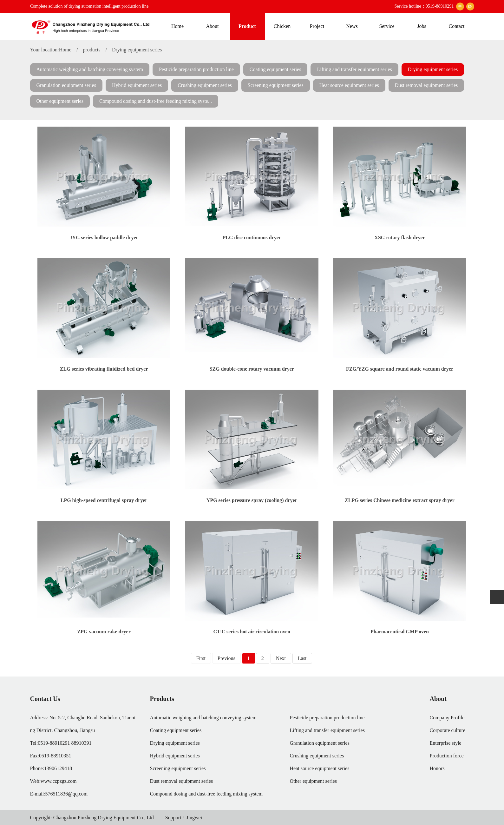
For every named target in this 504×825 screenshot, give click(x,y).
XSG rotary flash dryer (399, 238)
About (213, 26)
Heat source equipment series (349, 85)
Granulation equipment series (66, 85)
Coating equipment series (275, 69)
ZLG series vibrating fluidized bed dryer (104, 369)
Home (177, 26)
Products (162, 699)
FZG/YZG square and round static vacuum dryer (400, 369)
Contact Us (45, 699)
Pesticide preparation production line (196, 69)
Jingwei (194, 818)
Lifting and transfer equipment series (354, 69)
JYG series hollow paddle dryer (104, 238)
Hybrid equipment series (137, 85)
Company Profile (447, 718)
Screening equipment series (276, 85)
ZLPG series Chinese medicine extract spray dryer (400, 500)
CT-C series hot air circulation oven (252, 632)
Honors (437, 768)
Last (302, 658)
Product (247, 26)
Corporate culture (448, 730)
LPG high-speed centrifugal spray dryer (104, 500)
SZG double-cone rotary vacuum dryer (252, 369)
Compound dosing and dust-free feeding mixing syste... (156, 101)
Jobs (422, 26)
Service (387, 26)
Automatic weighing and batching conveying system (90, 69)
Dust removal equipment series (426, 85)
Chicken (282, 26)
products (92, 50)
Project (317, 26)
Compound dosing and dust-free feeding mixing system (206, 794)
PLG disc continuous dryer (252, 238)
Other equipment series (60, 101)
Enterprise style (446, 743)
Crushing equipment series (205, 85)
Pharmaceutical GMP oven (400, 632)
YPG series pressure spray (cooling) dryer (252, 500)
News (352, 26)
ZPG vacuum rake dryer (104, 632)
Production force (447, 756)
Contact (457, 26)
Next (281, 658)
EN (470, 6)
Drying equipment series (137, 50)
